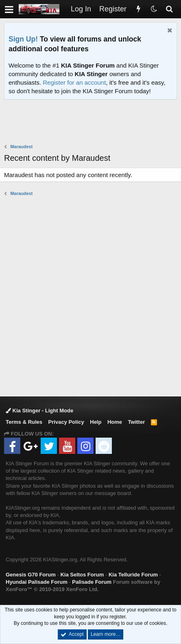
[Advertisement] (93, 123)
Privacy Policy (66, 422)
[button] (9, 9)
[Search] (169, 9)
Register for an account (74, 82)
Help (96, 422)
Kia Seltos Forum (82, 575)
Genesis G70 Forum (31, 575)
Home (115, 422)
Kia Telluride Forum (133, 575)
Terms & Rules (24, 422)
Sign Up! (23, 39)
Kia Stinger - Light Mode (39, 411)
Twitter (137, 422)
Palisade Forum (92, 582)
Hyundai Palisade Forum (37, 582)
